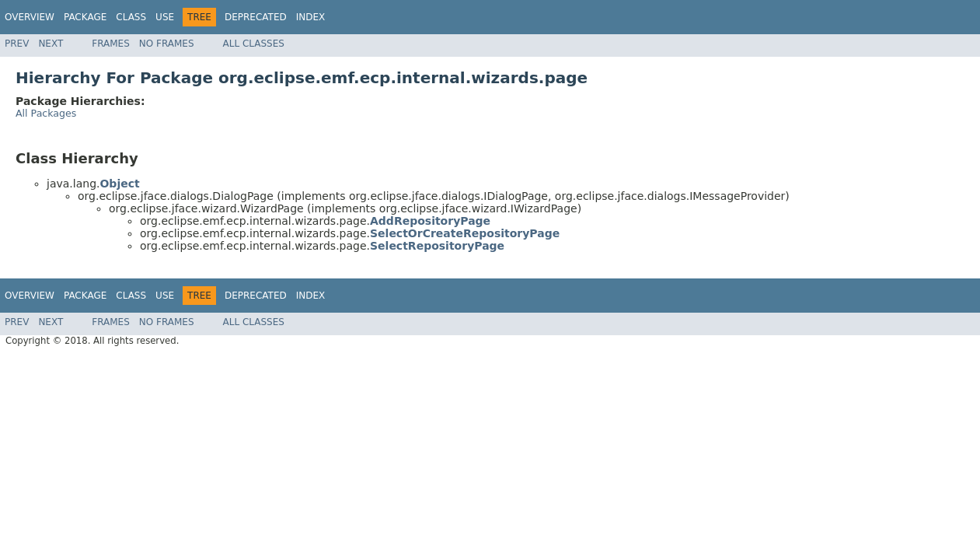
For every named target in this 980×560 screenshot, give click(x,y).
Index (311, 17)
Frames (111, 44)
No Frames (167, 44)
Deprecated (256, 17)
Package (85, 17)
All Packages (46, 113)
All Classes (254, 44)
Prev (17, 44)
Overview (30, 17)
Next (51, 44)
